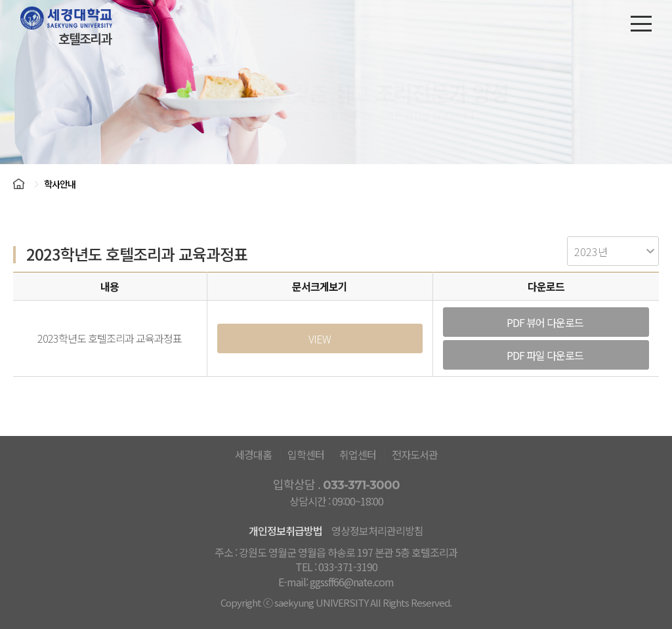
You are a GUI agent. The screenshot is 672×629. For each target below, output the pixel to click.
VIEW (320, 339)
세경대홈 (253, 454)
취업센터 (358, 454)
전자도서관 (415, 454)
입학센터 (306, 454)
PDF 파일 (546, 355)
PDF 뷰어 (546, 322)
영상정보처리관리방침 (377, 531)
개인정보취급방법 (285, 531)
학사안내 (60, 184)
